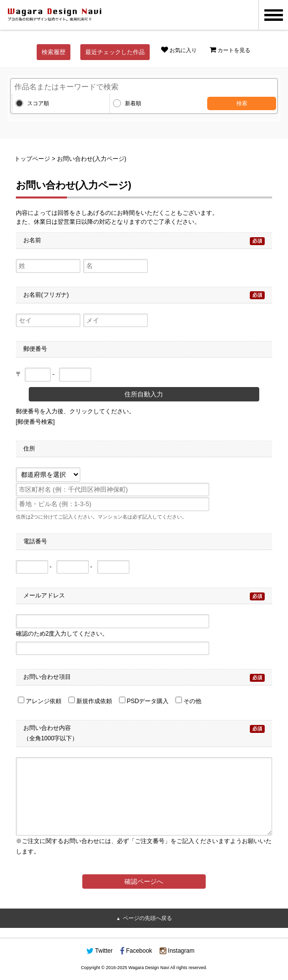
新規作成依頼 (90, 701)
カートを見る (230, 50)
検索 (242, 103)
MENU (273, 15)
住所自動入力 (144, 394)
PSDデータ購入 (144, 701)
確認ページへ (144, 882)
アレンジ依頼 (40, 701)
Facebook (136, 951)
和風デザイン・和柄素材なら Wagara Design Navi (55, 15)
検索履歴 (54, 52)
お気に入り (179, 50)
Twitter (99, 951)
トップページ (32, 159)
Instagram (177, 951)
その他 (188, 701)
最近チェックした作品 (115, 52)
